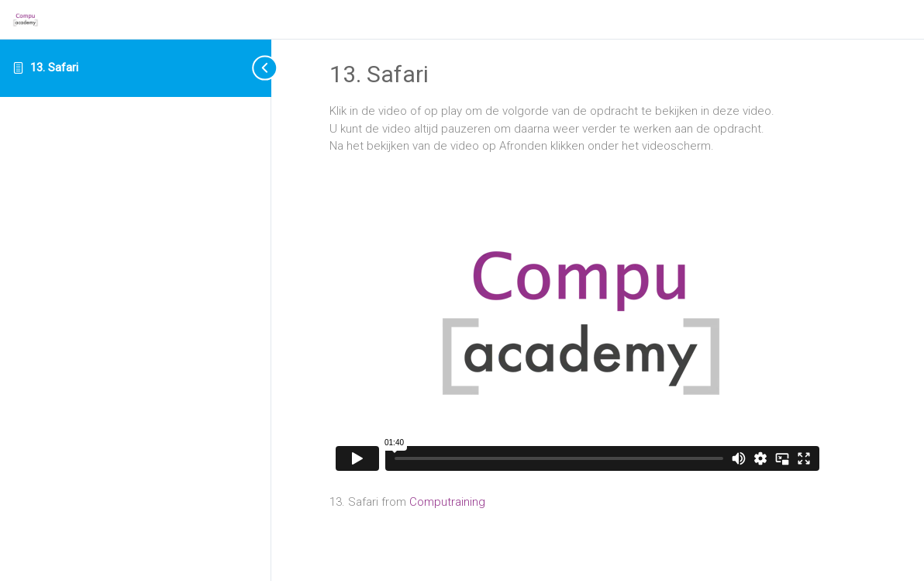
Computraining (447, 502)
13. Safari (54, 67)
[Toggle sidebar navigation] (252, 68)
